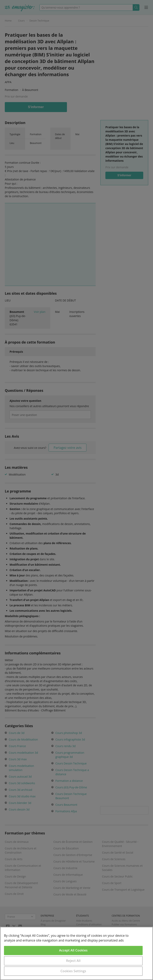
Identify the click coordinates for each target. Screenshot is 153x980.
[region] (76, 953)
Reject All (73, 961)
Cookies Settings (73, 971)
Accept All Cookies (73, 950)
